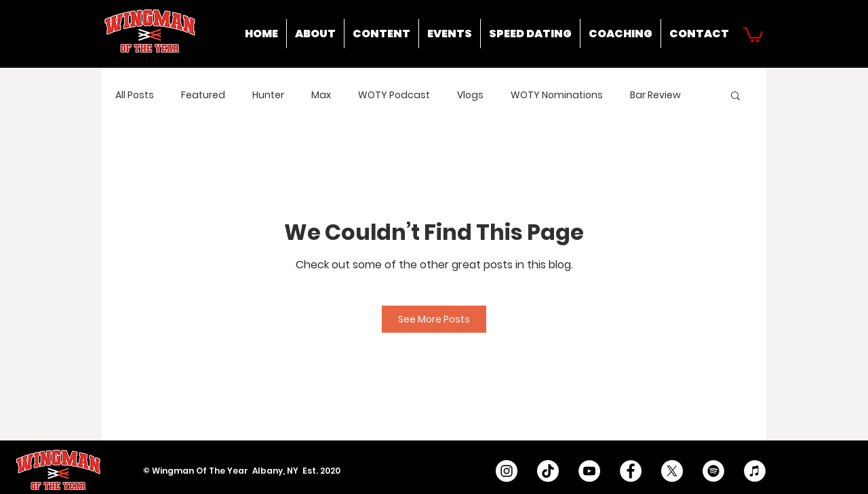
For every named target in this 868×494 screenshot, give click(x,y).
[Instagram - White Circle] (507, 471)
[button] (753, 34)
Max (321, 95)
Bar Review (655, 95)
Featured (203, 95)
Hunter (268, 95)
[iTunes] (755, 471)
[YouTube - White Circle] (589, 471)
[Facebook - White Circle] (631, 471)
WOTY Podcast (394, 95)
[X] (672, 471)
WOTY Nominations (557, 95)
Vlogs (470, 95)
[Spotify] (713, 471)
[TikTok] (548, 471)
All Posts (135, 95)
